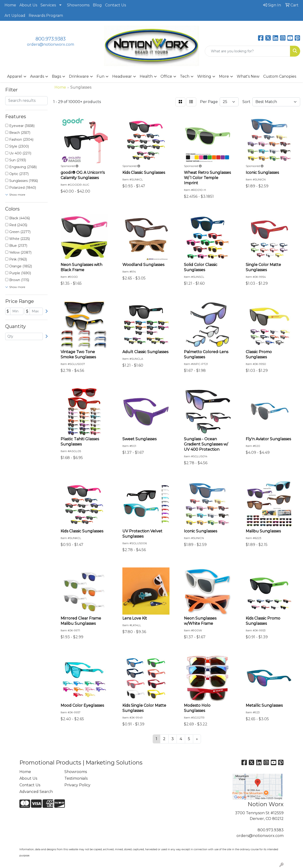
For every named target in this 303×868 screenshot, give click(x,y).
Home (10, 5)
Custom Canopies (280, 76)
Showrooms (78, 5)
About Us (28, 5)
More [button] (224, 76)
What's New (248, 76)
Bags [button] (56, 76)
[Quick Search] (247, 51)
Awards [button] (37, 76)
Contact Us (116, 5)
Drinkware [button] (79, 76)
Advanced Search (36, 792)
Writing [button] (204, 76)
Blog (97, 5)
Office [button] (166, 76)
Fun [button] (100, 76)
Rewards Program (46, 16)
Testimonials (76, 778)
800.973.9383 (51, 39)
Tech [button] (185, 76)
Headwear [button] (122, 76)
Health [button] (146, 76)
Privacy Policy (77, 785)
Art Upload (15, 16)
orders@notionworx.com (51, 44)
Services (48, 5)
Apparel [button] (15, 76)
